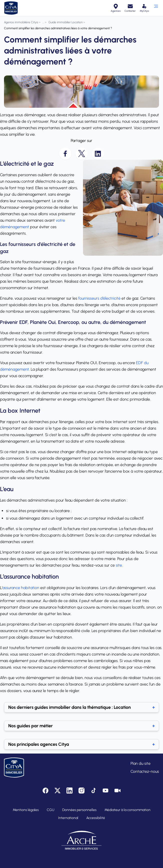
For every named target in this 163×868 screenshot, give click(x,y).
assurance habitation (21, 588)
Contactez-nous (145, 771)
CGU (50, 810)
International (68, 818)
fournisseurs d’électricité (99, 298)
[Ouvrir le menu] (156, 8)
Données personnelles (79, 810)
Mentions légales (26, 810)
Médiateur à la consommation (127, 810)
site (119, 565)
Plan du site (140, 763)
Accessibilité (96, 818)
